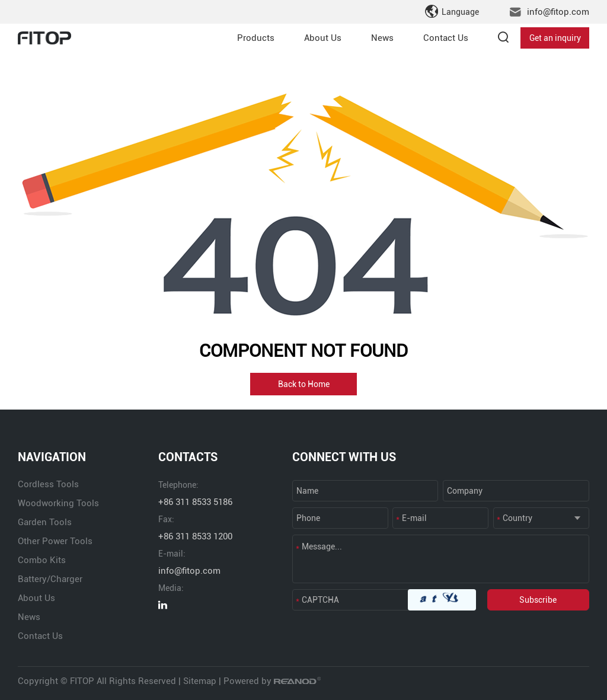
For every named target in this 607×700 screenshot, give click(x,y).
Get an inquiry (555, 38)
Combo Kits (42, 560)
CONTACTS (188, 457)
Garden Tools (45, 522)
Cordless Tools (48, 484)
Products (256, 38)
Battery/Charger (50, 579)
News (382, 38)
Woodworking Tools (58, 503)
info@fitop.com (558, 12)
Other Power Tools (55, 541)
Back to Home (304, 384)
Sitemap (200, 681)
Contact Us (446, 38)
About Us (323, 38)
